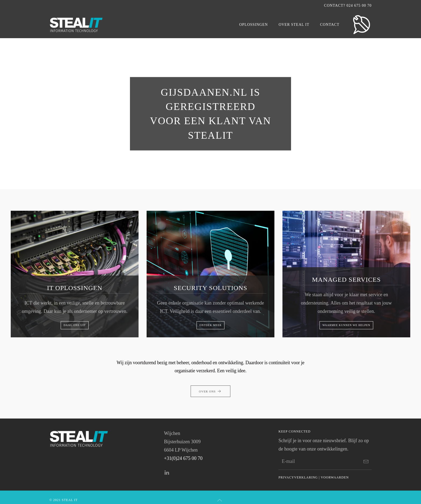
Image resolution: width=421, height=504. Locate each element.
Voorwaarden (335, 477)
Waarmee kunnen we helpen (346, 325)
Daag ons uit (75, 325)
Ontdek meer (210, 325)
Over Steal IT (294, 25)
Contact (330, 25)
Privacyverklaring (298, 477)
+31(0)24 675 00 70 (183, 458)
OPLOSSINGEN (254, 25)
